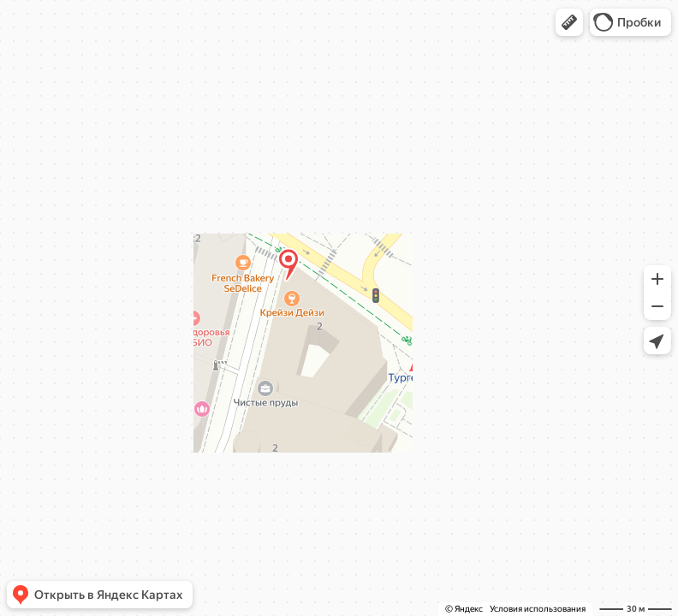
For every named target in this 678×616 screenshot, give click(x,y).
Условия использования (538, 609)
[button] (569, 22)
